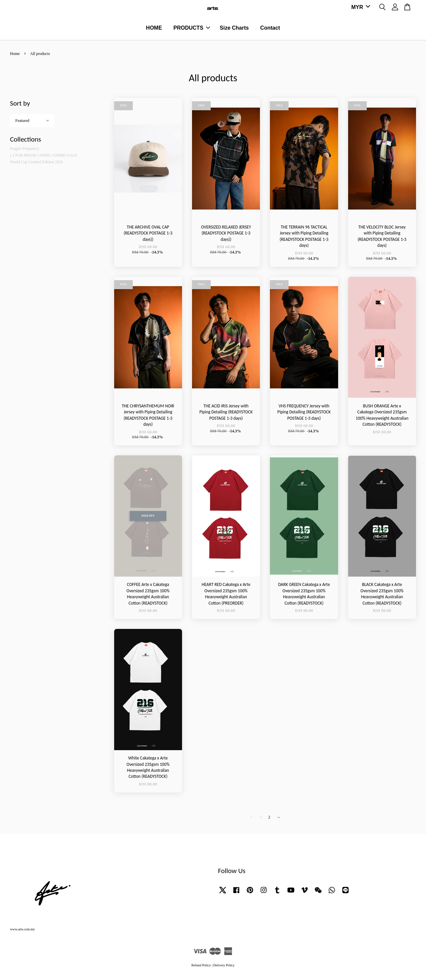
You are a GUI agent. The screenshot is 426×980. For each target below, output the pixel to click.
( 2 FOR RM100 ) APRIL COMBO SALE (44, 157)
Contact (270, 29)
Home (15, 56)
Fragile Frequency (25, 151)
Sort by (20, 105)
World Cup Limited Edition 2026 (36, 164)
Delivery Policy (224, 967)
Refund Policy (201, 967)
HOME (154, 29)
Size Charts (234, 29)
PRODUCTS (192, 29)
